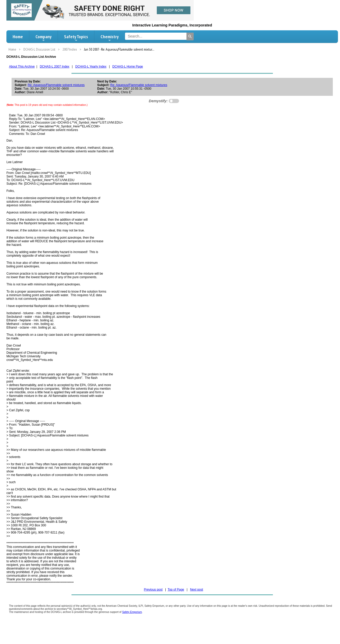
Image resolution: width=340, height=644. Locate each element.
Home (18, 37)
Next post (197, 590)
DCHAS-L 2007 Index (55, 67)
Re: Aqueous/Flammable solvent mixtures (56, 85)
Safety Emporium (132, 612)
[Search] (190, 36)
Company (43, 38)
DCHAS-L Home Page (128, 67)
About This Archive (22, 67)
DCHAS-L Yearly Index (91, 67)
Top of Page (176, 590)
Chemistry (110, 38)
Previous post (153, 590)
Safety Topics (76, 38)
